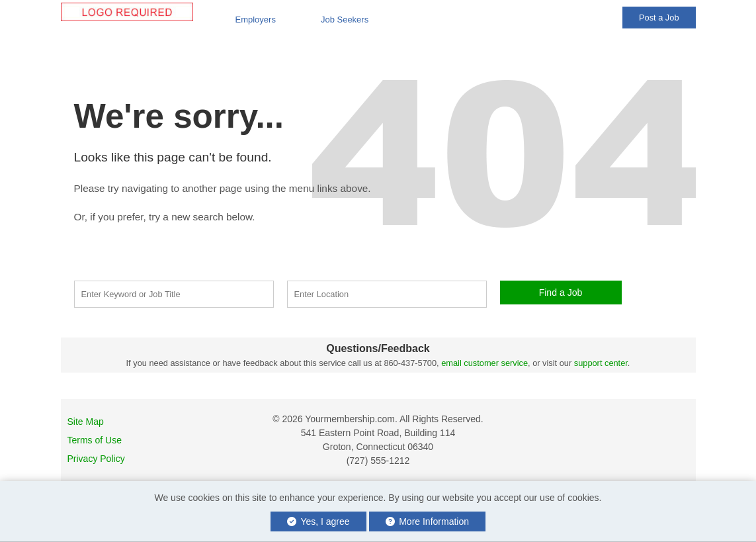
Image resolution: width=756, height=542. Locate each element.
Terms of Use (95, 440)
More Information (428, 521)
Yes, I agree (318, 521)
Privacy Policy (96, 459)
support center (601, 363)
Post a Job (659, 18)
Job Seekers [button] (345, 20)
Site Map (86, 422)
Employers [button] (256, 20)
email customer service (484, 363)
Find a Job (561, 293)
